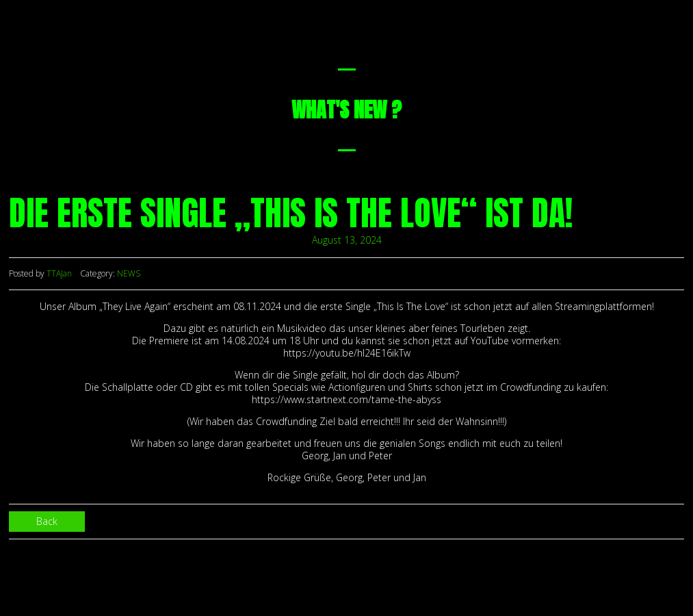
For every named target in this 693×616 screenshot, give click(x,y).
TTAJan (59, 273)
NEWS (129, 273)
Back (47, 521)
